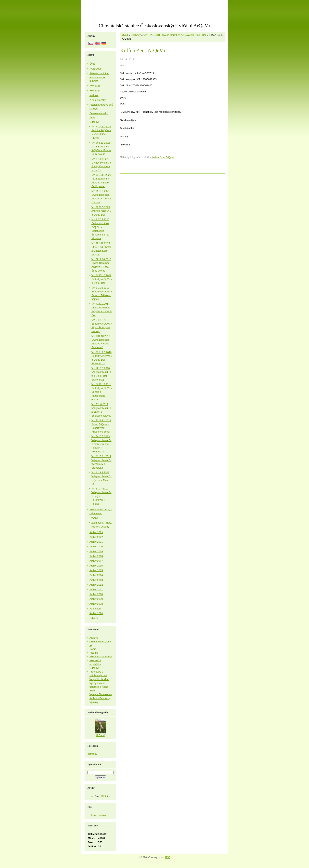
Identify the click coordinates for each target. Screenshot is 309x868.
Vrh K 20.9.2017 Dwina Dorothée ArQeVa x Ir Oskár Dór (175, 35)
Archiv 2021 (96, 542)
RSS (168, 857)
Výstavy (94, 702)
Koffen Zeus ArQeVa (163, 157)
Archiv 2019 (96, 551)
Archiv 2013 (96, 580)
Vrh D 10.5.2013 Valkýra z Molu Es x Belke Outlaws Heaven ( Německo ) (101, 444)
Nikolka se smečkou (101, 656)
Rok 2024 (95, 91)
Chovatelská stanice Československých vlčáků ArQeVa (154, 26)
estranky (92, 754)
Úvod (125, 35)
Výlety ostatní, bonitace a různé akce (99, 687)
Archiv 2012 (96, 585)
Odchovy (136, 35)
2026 (103, 796)
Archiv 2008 (96, 604)
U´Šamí (100, 735)
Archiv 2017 (96, 561)
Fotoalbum (95, 609)
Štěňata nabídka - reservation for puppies (99, 77)
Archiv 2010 (96, 594)
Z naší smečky (98, 100)
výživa (95, 518)
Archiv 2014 (96, 575)
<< (92, 796)
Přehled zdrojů (98, 815)
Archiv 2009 (96, 599)
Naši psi (94, 95)
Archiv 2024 (96, 613)
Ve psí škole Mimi (99, 679)
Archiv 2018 (96, 556)
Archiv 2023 (96, 532)
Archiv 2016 (96, 566)
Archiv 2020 (96, 547)
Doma (93, 649)
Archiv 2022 (96, 537)
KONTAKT (95, 69)
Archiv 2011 (96, 589)
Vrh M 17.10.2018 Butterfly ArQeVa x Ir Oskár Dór (102, 279)
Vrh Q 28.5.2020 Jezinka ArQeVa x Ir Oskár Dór (101, 211)
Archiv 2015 (96, 570)
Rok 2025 (95, 86)
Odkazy (94, 618)
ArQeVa (94, 638)
